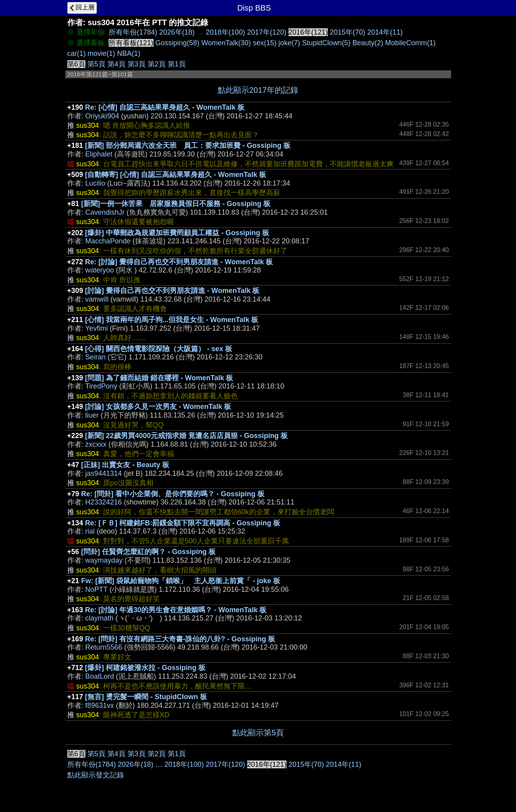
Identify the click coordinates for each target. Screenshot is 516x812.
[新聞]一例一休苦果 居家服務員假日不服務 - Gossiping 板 (176, 204)
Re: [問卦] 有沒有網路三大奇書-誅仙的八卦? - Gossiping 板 (180, 639)
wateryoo (100, 270)
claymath (100, 618)
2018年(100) (226, 32)
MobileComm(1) (411, 43)
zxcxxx (96, 444)
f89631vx (100, 705)
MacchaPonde (108, 241)
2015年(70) (348, 32)
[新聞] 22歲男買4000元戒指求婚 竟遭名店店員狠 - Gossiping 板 (186, 436)
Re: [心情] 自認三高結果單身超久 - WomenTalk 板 (165, 107)
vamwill (97, 299)
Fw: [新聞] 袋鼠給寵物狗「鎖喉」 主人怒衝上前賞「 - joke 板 (181, 581)
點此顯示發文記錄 (96, 775)
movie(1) (102, 53)
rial (90, 531)
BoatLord (100, 676)
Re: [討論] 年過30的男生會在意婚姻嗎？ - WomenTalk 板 (176, 610)
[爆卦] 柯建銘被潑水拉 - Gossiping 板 (145, 668)
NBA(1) (129, 53)
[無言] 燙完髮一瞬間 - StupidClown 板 (146, 697)
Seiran (96, 357)
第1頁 (177, 64)
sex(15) (264, 43)
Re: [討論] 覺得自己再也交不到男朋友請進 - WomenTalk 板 (179, 262)
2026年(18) (177, 32)
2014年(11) (385, 32)
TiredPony (101, 386)
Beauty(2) (368, 43)
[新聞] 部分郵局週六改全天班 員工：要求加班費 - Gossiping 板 (188, 145)
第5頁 (96, 64)
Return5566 (104, 647)
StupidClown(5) (326, 43)
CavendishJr (105, 212)
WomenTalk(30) (226, 43)
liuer (92, 415)
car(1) (77, 53)
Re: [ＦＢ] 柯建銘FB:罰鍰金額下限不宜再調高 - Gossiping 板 (183, 523)
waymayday (104, 560)
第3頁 (137, 64)
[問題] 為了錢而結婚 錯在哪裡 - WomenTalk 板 (159, 378)
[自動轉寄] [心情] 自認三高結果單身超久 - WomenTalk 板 (176, 175)
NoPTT (97, 589)
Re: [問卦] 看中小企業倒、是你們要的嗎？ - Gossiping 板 (173, 494)
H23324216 (104, 502)
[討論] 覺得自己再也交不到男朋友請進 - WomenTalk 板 (172, 291)
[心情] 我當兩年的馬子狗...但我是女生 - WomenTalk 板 (172, 320)
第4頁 (117, 64)
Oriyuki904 (102, 116)
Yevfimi (97, 328)
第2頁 (157, 64)
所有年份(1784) (133, 32)
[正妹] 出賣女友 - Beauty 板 (125, 465)
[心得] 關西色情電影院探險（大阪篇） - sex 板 (159, 349)
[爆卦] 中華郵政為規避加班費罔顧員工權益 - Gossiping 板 (177, 233)
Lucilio (95, 183)
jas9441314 (104, 473)
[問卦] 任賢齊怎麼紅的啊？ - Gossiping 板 (148, 552)
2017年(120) (267, 32)
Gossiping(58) (178, 43)
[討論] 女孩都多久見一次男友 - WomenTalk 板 (158, 407)
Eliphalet (99, 154)
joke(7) (289, 43)
